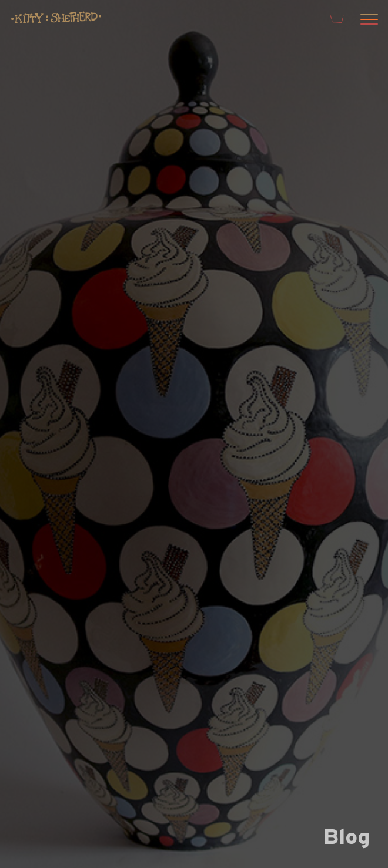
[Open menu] (367, 21)
